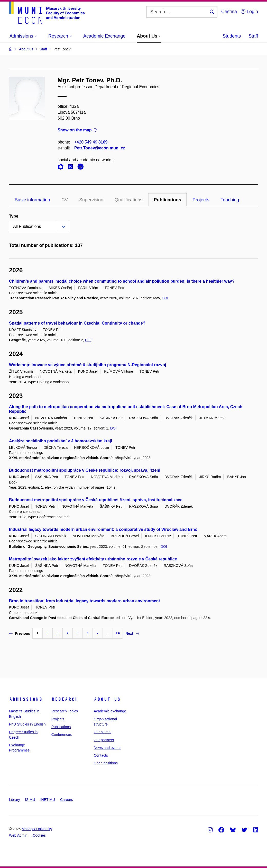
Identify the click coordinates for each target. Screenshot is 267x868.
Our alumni (103, 732)
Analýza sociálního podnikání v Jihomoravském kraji (61, 441)
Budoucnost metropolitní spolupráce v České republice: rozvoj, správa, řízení (85, 470)
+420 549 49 (91, 142)
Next (132, 633)
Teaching (230, 200)
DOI (165, 298)
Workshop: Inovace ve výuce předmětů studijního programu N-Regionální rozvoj (88, 365)
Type (14, 216)
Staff (253, 36)
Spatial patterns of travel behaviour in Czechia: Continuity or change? (77, 323)
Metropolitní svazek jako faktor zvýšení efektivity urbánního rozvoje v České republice (93, 559)
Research (65, 699)
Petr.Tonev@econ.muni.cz (100, 148)
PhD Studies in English (27, 724)
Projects (201, 200)
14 (118, 633)
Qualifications (128, 200)
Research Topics (65, 711)
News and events (108, 748)
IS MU (30, 800)
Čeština (229, 12)
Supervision (91, 200)
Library (15, 800)
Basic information (32, 200)
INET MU (48, 800)
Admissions (26, 699)
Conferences (62, 735)
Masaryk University (37, 829)
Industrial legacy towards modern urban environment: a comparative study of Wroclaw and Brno (103, 529)
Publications (167, 200)
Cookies (39, 835)
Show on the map (77, 130)
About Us (107, 699)
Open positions (106, 763)
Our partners (104, 740)
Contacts (101, 755)
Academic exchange (110, 711)
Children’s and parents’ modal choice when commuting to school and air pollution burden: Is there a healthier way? (122, 281)
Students (232, 36)
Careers (67, 800)
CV (65, 200)
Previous (20, 633)
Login (249, 12)
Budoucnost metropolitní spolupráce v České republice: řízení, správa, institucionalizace (96, 500)
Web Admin (18, 835)
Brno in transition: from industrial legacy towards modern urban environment (85, 601)
